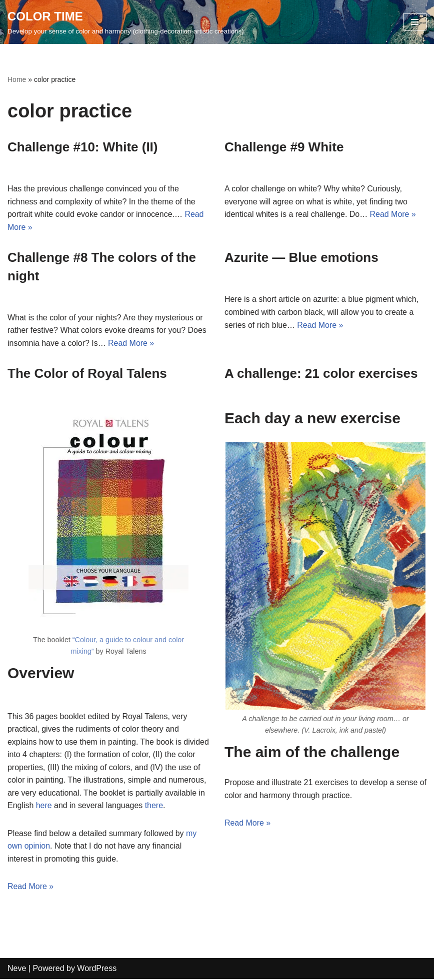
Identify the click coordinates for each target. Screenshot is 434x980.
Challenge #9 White (284, 147)
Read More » (394, 214)
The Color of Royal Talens (87, 374)
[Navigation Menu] (415, 22)
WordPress (97, 969)
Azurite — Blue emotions (301, 258)
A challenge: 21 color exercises (321, 374)
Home (17, 79)
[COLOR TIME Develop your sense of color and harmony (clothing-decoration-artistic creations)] (126, 22)
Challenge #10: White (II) (83, 147)
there (196, 806)
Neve (17, 969)
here (87, 806)
